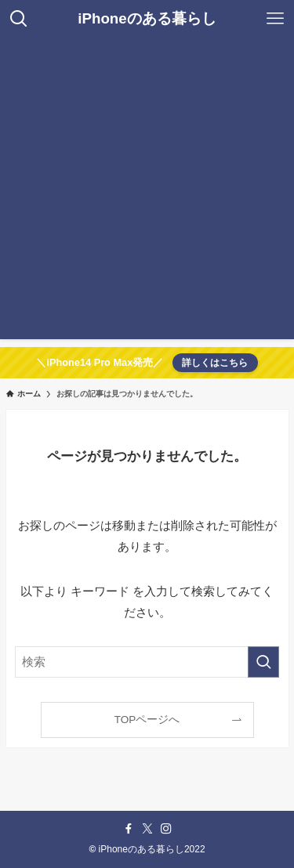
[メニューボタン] (275, 19)
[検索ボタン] (19, 19)
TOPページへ (147, 720)
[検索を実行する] (263, 662)
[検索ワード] (147, 662)
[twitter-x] (147, 829)
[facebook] (129, 829)
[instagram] (166, 829)
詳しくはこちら (215, 363)
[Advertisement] (147, 192)
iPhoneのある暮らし (147, 19)
